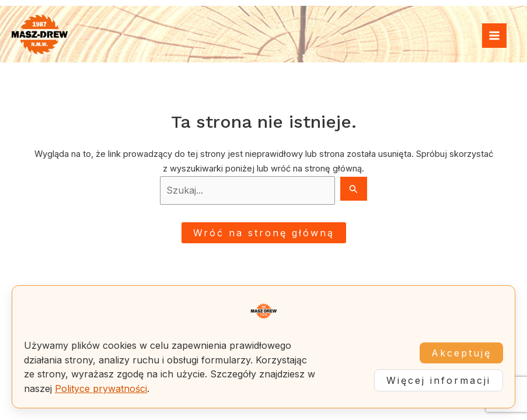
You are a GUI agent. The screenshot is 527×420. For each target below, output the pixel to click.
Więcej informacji (439, 380)
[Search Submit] (354, 189)
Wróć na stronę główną (264, 233)
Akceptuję (461, 353)
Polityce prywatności (101, 388)
